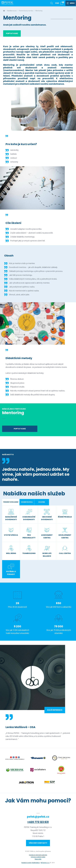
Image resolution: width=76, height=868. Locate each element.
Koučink (42, 502)
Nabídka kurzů (12, 11)
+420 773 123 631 (38, 822)
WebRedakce (36, 863)
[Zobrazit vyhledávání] (52, 3)
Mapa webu (38, 859)
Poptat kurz (12, 33)
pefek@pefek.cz (38, 817)
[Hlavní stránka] (4, 11)
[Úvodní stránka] (7, 3)
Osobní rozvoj (27, 502)
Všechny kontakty (38, 843)
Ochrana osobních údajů (38, 857)
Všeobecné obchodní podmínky (38, 855)
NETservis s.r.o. (45, 863)
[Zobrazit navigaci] (71, 3)
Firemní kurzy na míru (26, 11)
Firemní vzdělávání (11, 502)
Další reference (55, 710)
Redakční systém (27, 863)
